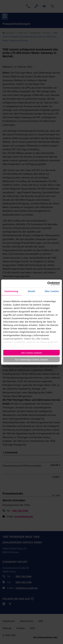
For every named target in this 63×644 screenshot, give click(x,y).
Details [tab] (31, 291)
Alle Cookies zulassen (31, 353)
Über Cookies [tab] (52, 291)
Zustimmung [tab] (11, 291)
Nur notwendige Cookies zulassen (31, 359)
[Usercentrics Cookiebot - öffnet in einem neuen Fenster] (47, 284)
